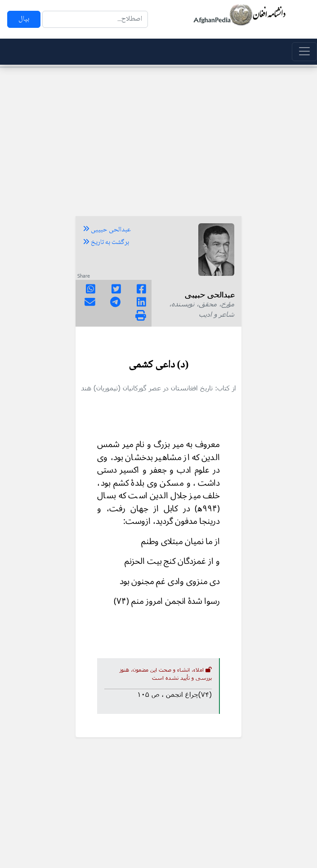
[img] (141, 315)
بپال (24, 19)
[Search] (95, 19)
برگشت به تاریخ (106, 243)
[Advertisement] (158, 138)
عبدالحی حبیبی (107, 230)
